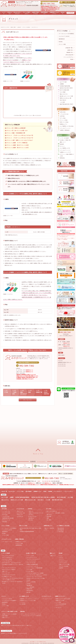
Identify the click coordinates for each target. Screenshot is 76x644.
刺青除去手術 (29, 589)
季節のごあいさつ (66, 323)
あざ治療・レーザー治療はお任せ (38, 642)
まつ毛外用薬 (23, 604)
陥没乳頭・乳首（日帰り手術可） (66, 88)
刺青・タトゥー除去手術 (49, 528)
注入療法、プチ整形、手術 (65, 140)
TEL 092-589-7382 (46, 481)
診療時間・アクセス (38, 491)
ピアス (46, 530)
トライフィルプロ (30, 556)
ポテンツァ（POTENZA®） (7, 557)
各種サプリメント (6, 617)
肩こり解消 (49, 520)
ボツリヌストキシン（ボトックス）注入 (34, 577)
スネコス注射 (29, 570)
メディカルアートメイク (65, 128)
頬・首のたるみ (20, 515)
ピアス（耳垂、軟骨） (31, 587)
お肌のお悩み (63, 112)
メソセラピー (23, 602)
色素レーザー (5, 571)
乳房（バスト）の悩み (64, 122)
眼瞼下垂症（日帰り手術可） (57, 500)
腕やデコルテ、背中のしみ (52, 511)
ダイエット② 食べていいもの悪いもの (17, 130)
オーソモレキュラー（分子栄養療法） (66, 34)
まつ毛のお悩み (61, 532)
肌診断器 (61, 568)
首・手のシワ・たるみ (33, 516)
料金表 (72, 59)
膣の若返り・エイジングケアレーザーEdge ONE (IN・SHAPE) (12, 582)
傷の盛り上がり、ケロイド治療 (66, 96)
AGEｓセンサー (59, 607)
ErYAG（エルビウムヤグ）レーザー (9, 575)
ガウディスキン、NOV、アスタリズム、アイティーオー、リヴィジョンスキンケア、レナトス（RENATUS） (31, 615)
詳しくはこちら (28, 400)
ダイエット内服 (62, 44)
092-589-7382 (49, 3)
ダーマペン (62, 559)
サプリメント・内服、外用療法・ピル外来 (67, 155)
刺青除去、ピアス (63, 124)
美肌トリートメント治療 (64, 564)
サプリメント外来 (19, 543)
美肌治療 (62, 144)
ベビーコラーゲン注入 (31, 563)
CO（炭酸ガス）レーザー (7, 576)
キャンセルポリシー (58, 491)
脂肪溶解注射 (62, 39)
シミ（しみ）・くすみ (6, 511)
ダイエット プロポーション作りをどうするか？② (20, 135)
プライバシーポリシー (69, 491)
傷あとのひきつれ (64, 94)
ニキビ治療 (62, 102)
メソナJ (61, 556)
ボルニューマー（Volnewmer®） (8, 556)
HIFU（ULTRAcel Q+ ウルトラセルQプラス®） (11, 563)
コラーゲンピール (63, 563)
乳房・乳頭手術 (30, 590)
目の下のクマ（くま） (6, 520)
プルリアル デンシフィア (32, 557)
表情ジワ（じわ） (20, 511)
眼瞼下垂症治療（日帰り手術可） (67, 104)
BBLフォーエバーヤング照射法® (9, 569)
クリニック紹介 (21, 491)
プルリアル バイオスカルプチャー (34, 559)
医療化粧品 (62, 158)
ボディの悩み (63, 118)
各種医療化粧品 (19, 545)
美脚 (48, 518)
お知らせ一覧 (4, 491)
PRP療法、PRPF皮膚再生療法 (32, 564)
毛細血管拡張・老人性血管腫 (8, 518)
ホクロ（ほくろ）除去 (6, 513)
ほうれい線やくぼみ (21, 513)
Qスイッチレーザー (6, 573)
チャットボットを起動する (67, 635)
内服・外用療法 (5, 616)
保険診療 (4, 495)
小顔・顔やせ (31, 515)
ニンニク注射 (58, 602)
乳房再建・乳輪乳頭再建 (65, 86)
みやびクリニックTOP (5, 27)
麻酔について (63, 142)
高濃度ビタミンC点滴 (60, 600)
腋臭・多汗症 (49, 515)
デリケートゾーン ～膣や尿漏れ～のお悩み (56, 513)
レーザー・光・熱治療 (64, 138)
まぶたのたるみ (20, 516)
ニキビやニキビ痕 (6, 516)
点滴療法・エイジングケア (65, 152)
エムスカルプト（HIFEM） (64, 36)
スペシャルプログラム (68, 57)
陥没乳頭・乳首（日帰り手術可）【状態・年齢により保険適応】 (43, 497)
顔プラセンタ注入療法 (31, 582)
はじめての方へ (12, 491)
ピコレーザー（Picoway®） (7, 561)
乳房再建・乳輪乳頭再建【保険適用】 (22, 497)
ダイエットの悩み (64, 120)
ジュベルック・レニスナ (31, 561)
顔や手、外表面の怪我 (64, 90)
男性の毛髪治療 (61, 528)
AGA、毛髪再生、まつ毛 (65, 148)
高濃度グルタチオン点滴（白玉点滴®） (63, 599)
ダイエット (62, 146)
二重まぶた (31, 511)
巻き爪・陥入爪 (63, 100)
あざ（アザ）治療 (63, 82)
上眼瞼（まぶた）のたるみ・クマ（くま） (36, 513)
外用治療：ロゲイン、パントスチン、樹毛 (28, 600)
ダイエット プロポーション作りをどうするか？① (20, 138)
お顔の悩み (62, 116)
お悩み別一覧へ (69, 48)
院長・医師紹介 (29, 491)
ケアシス (61, 557)
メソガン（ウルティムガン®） (32, 566)
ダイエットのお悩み (26, 27)
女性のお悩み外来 (69, 55)
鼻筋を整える (31, 518)
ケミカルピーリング (63, 561)
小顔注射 (28, 584)
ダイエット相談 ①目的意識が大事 (16, 133)
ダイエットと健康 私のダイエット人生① (17, 148)
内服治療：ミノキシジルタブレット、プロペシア (29, 599)
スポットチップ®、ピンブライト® (9, 568)
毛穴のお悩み (5, 515)
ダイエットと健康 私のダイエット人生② (17, 145)
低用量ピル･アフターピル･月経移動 (9, 614)
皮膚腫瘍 (62, 84)
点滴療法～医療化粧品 (65, 130)
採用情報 (50, 491)
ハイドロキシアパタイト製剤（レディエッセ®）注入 (37, 575)
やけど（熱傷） (63, 92)
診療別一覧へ (70, 50)
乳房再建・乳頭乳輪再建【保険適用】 (27, 531)
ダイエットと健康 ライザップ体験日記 (17, 143)
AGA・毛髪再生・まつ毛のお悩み (67, 126)
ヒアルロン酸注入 (30, 571)
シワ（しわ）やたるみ (64, 114)
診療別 (3, 551)
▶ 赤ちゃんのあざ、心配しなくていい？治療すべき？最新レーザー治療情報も (66, 239)
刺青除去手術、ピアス (48, 526)
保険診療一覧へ (70, 52)
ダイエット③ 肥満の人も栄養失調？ (16, 128)
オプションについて (60, 606)
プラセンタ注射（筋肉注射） (61, 604)
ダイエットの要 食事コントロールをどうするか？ (20, 140)
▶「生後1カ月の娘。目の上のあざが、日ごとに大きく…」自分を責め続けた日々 (66, 236)
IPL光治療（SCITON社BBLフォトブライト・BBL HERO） (13, 565)
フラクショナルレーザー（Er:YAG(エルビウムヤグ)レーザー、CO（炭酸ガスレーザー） (13, 579)
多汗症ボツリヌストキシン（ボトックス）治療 (36, 578)
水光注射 (28, 580)
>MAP (39, 481)
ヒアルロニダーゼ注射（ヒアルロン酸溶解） (35, 573)
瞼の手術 (28, 592)
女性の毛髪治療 (61, 530)
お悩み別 (19, 27)
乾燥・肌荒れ (5, 522)
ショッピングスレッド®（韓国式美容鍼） (35, 568)
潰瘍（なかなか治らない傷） (66, 98)
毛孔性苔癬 (49, 516)
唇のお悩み (31, 520)
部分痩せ (61, 42)
